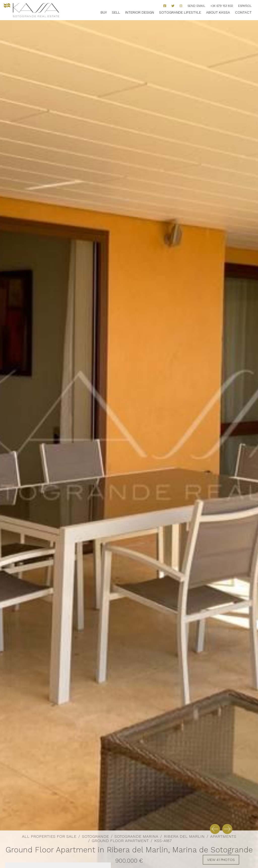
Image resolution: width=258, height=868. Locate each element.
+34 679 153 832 (222, 6)
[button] (215, 829)
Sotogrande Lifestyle (180, 12)
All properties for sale (49, 836)
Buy (104, 12)
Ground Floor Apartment (120, 841)
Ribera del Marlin (184, 836)
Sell (116, 12)
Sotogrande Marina (136, 836)
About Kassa (218, 12)
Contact (243, 12)
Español (245, 6)
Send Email (196, 6)
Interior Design (140, 12)
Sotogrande (95, 836)
